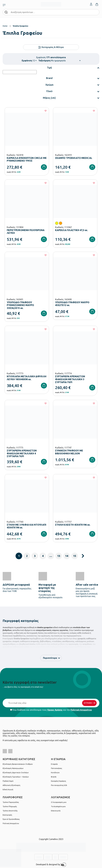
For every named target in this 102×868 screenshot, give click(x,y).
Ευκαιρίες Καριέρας (59, 781)
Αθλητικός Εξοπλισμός (11, 785)
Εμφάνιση (27, 61)
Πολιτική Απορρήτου (81, 710)
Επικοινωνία (56, 811)
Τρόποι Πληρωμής (10, 806)
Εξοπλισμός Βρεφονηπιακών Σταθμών (18, 764)
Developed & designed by (51, 865)
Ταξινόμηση (44, 61)
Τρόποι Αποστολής (10, 811)
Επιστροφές (7, 815)
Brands (54, 777)
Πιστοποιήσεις (57, 768)
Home (5, 26)
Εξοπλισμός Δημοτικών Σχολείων (16, 772)
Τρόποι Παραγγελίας (11, 802)
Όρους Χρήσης (55, 710)
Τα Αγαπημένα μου (58, 806)
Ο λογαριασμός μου (59, 802)
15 (75, 556)
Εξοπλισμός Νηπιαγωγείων (13, 768)
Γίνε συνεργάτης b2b (59, 785)
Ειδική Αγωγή (8, 789)
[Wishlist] (46, 111)
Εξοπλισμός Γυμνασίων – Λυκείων (16, 777)
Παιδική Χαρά (8, 781)
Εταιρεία (54, 764)
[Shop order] (66, 61)
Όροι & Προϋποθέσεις (11, 819)
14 (67, 556)
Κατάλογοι (55, 772)
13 (59, 556)
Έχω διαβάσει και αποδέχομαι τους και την (51, 710)
